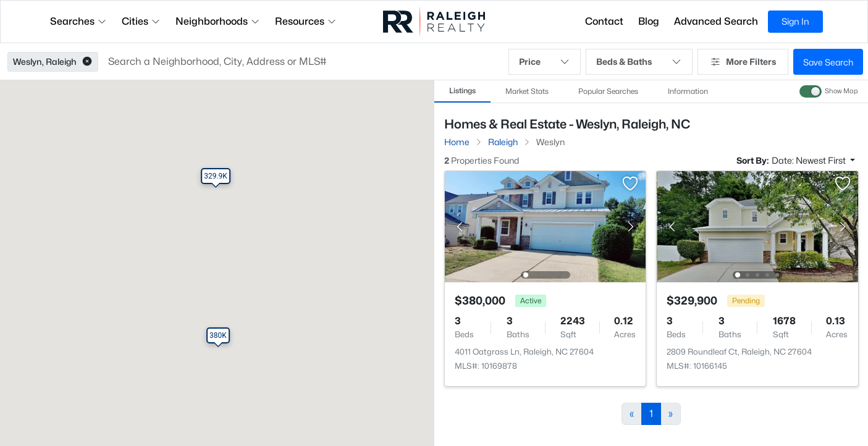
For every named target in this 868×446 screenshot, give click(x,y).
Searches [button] (78, 21)
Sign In (795, 21)
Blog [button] (649, 21)
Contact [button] (604, 21)
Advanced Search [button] (716, 21)
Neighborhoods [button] (218, 21)
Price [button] (545, 62)
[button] (87, 62)
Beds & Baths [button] (639, 62)
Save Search (828, 62)
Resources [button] (306, 21)
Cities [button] (141, 21)
